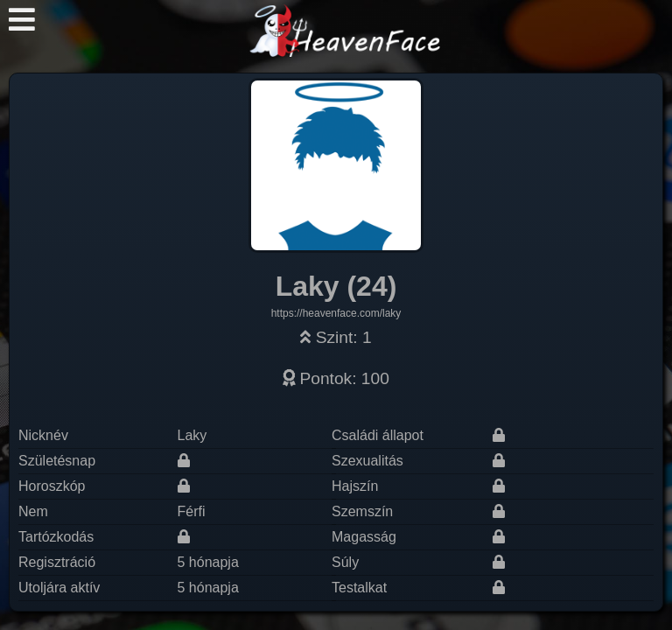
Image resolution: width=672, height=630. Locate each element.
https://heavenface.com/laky (336, 313)
